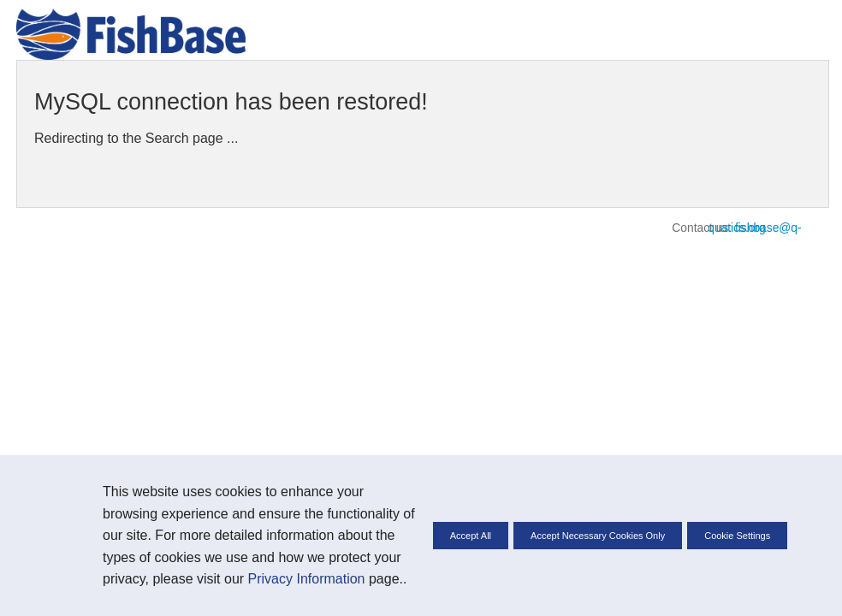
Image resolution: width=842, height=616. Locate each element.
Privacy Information (307, 579)
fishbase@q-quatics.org (754, 228)
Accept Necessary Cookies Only (598, 536)
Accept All (471, 536)
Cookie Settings (737, 536)
